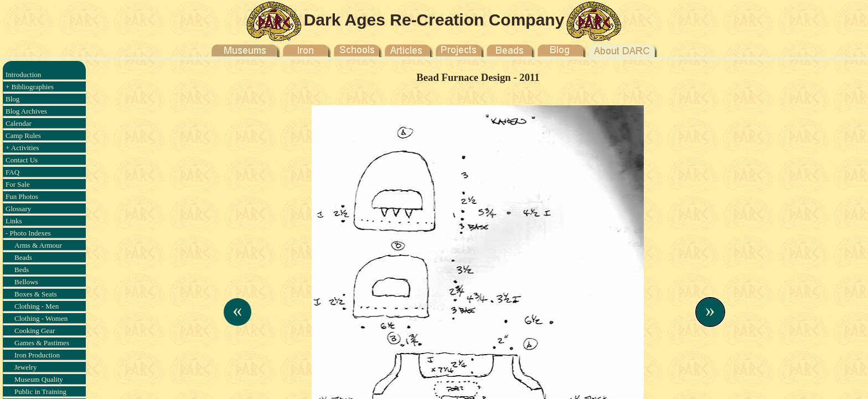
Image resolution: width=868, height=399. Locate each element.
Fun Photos (22, 196)
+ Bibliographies (30, 87)
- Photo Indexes (28, 233)
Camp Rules (23, 135)
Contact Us (22, 160)
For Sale (18, 184)
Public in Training (40, 392)
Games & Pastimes (42, 343)
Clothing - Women (41, 318)
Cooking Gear (35, 331)
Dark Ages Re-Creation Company (434, 20)
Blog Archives (26, 111)
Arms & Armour (38, 245)
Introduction (23, 75)
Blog (12, 99)
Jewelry (25, 367)
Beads (23, 257)
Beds (22, 270)
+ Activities (22, 148)
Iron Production (37, 355)
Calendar (19, 123)
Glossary (18, 209)
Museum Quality (39, 379)
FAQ (12, 172)
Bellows (26, 282)
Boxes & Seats (36, 294)
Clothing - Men (37, 306)
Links (14, 221)
